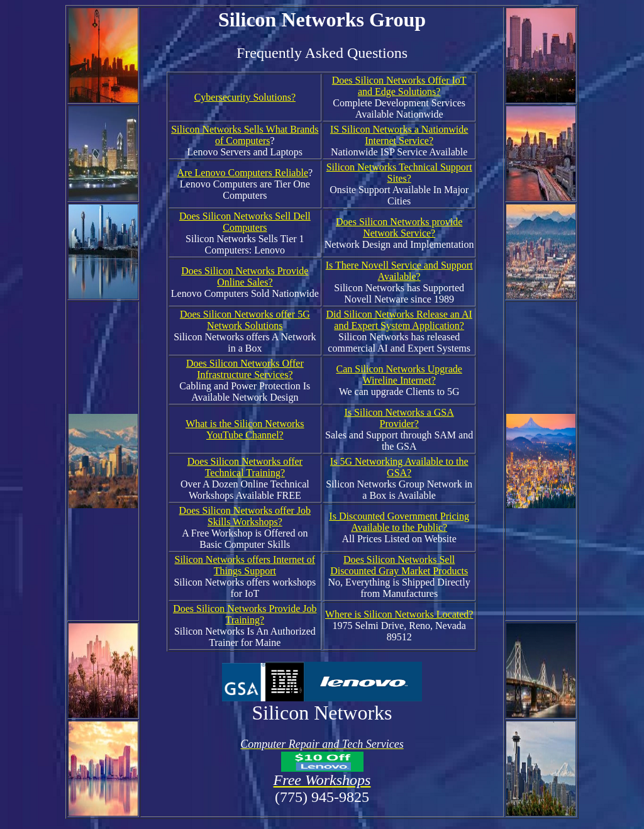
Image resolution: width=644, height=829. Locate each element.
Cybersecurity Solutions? (245, 97)
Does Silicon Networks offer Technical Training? (245, 467)
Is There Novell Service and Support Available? (399, 271)
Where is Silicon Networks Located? (399, 614)
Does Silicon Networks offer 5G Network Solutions (245, 320)
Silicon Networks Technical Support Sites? (399, 173)
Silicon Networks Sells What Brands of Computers (245, 135)
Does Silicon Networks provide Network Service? (399, 227)
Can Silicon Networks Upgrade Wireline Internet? (399, 375)
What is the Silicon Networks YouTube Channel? (245, 429)
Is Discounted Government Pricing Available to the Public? (399, 522)
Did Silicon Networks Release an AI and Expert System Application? (399, 320)
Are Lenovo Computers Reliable (243, 173)
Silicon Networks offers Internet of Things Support (245, 565)
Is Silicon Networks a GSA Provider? (399, 418)
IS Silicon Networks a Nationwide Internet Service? (399, 135)
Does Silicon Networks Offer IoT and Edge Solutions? (399, 86)
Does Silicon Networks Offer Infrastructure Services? (245, 369)
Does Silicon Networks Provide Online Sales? (245, 276)
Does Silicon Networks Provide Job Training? (245, 614)
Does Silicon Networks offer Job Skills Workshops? (245, 516)
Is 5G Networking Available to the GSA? (399, 467)
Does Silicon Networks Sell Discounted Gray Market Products (399, 565)
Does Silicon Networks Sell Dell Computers (245, 222)
